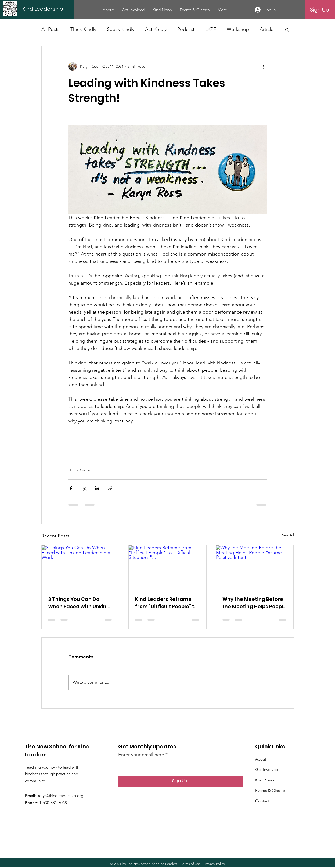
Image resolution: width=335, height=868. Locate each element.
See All (288, 535)
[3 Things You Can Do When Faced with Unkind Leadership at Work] (80, 567)
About (261, 759)
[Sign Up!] (180, 781)
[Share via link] (110, 488)
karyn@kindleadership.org (60, 796)
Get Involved (267, 770)
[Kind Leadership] (60, 9)
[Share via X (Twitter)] (84, 488)
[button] (287, 30)
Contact (262, 801)
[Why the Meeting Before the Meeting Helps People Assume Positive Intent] (255, 567)
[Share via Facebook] (71, 488)
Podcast (186, 29)
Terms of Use (191, 864)
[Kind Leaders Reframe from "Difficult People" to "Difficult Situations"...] (167, 567)
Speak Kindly (121, 29)
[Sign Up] (320, 10)
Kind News (265, 780)
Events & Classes (270, 790)
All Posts (51, 29)
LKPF (211, 29)
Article (267, 29)
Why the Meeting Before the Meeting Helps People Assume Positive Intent (254, 603)
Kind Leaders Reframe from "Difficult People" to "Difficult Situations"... (166, 603)
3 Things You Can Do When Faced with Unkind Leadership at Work (79, 603)
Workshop (238, 29)
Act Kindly (156, 29)
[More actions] (264, 66)
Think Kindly (83, 29)
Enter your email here (141, 755)
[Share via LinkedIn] (97, 488)
